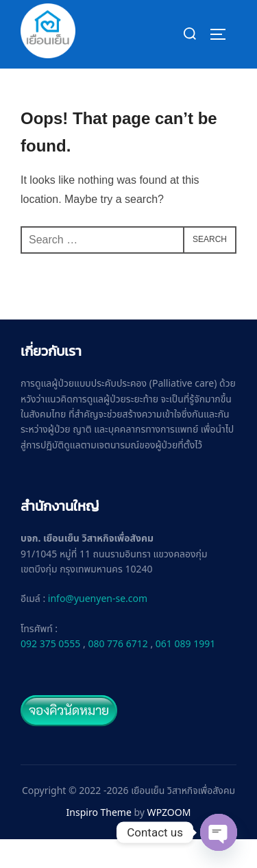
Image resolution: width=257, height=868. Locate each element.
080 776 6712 (118, 674)
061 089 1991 (185, 674)
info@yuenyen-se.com (98, 628)
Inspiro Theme (99, 842)
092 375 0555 (50, 674)
